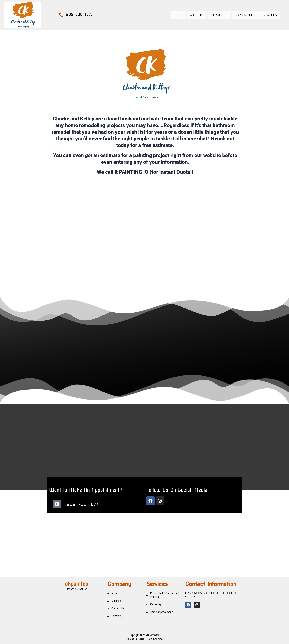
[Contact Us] (108, 613)
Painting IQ (244, 15)
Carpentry (156, 608)
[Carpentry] (147, 609)
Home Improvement (161, 616)
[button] (220, 15)
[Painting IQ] (108, 621)
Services (220, 15)
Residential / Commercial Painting (165, 599)
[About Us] (108, 598)
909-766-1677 (79, 14)
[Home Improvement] (147, 617)
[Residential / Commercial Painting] (147, 600)
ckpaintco (77, 588)
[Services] (108, 605)
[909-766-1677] (61, 15)
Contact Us (268, 15)
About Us (197, 15)
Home (178, 15)
